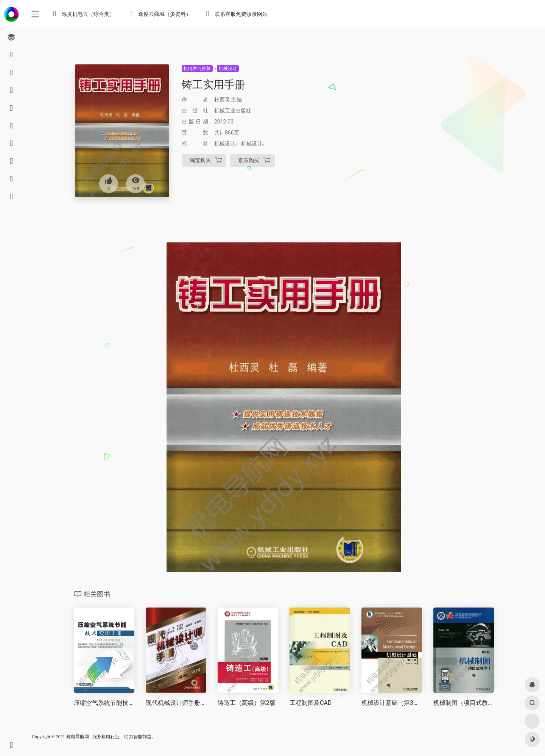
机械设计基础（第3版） (392, 703)
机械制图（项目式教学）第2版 (464, 703)
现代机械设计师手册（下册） (176, 703)
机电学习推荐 (197, 69)
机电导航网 (78, 737)
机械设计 (228, 69)
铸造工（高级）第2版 (247, 703)
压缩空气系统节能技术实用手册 (104, 703)
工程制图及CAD (311, 703)
